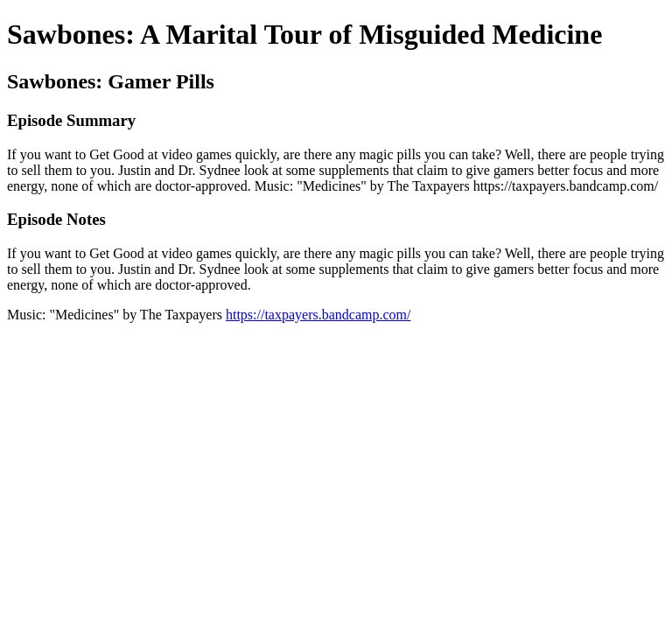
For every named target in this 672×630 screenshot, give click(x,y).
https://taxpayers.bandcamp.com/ (318, 315)
